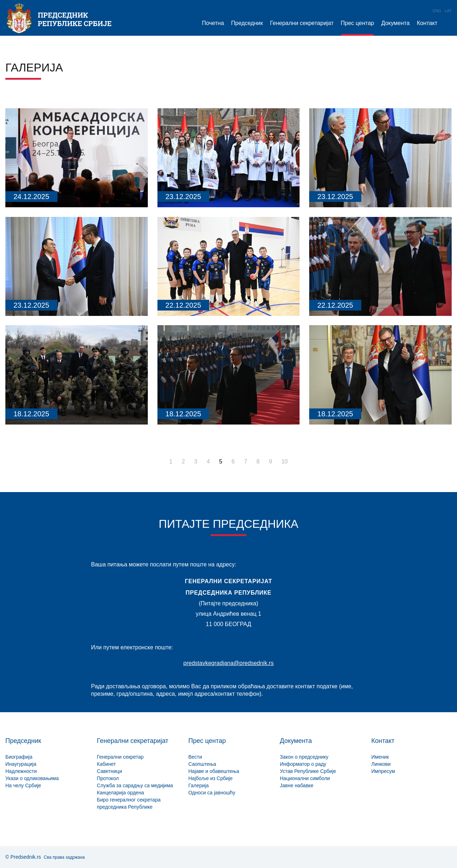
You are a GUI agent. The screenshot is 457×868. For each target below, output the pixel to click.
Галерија (199, 785)
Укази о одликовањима (32, 778)
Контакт (427, 23)
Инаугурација (21, 764)
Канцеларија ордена (120, 793)
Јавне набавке (297, 785)
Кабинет (106, 764)
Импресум (383, 771)
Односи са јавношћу (212, 793)
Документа (396, 23)
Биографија (19, 757)
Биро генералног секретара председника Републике (129, 803)
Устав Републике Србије (308, 771)
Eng (437, 11)
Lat (448, 11)
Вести (195, 757)
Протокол (108, 778)
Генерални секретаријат (302, 23)
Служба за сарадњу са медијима (135, 785)
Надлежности (21, 771)
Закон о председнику (304, 757)
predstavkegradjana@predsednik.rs (229, 663)
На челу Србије (23, 785)
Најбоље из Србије (211, 778)
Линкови (381, 764)
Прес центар (357, 23)
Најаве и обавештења (214, 771)
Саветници (109, 771)
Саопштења (202, 764)
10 (285, 462)
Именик (380, 757)
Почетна (213, 23)
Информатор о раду (303, 764)
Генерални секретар (120, 757)
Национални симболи (305, 778)
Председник (247, 23)
